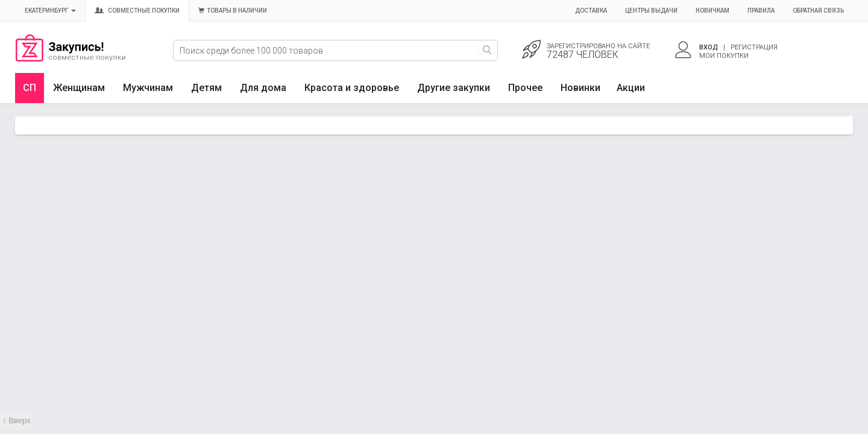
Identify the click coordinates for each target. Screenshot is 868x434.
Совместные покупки (137, 11)
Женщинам (79, 88)
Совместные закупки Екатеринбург (71, 58)
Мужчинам (148, 88)
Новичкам (712, 11)
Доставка (591, 11)
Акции (631, 88)
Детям (206, 88)
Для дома (263, 88)
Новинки (580, 88)
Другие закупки (454, 88)
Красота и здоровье (352, 88)
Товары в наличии (233, 11)
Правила (761, 11)
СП (30, 88)
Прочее (525, 88)
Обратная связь (818, 11)
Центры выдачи (651, 11)
